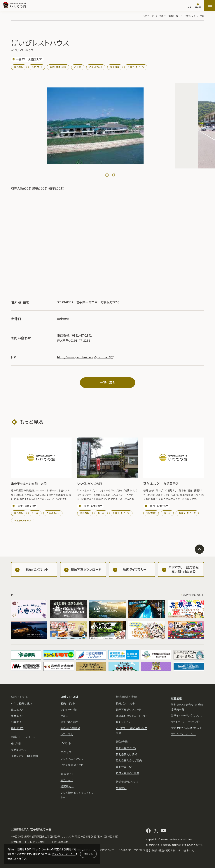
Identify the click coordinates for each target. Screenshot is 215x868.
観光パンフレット (125, 703)
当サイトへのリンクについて (187, 715)
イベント (66, 743)
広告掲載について (194, 595)
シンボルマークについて (132, 850)
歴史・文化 (37, 67)
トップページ (148, 16)
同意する (88, 854)
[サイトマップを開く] (210, 5)
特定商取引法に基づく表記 (187, 728)
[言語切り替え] (198, 6)
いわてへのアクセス (72, 759)
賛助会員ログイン (126, 748)
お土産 (78, 67)
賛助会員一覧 (124, 767)
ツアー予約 (67, 734)
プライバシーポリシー (64, 854)
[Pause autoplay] (114, 175)
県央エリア (17, 709)
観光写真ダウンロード (129, 709)
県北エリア (17, 728)
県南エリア (17, 716)
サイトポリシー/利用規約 (185, 722)
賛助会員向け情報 (127, 754)
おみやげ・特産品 (70, 728)
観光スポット (68, 703)
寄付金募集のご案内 (128, 773)
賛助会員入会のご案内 (129, 760)
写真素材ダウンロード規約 (131, 716)
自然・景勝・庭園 (58, 67)
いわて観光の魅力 (21, 703)
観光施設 (19, 67)
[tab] (103, 175)
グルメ (64, 716)
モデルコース (19, 750)
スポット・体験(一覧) (169, 16)
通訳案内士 (67, 786)
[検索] (189, 6)
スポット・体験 (70, 697)
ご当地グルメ (96, 67)
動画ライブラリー (126, 722)
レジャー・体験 (69, 709)
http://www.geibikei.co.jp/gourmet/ (86, 357)
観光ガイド (67, 780)
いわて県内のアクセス (73, 765)
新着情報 (176, 698)
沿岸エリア (17, 722)
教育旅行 (121, 788)
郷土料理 (115, 67)
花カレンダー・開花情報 (25, 756)
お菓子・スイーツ (136, 67)
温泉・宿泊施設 (69, 722)
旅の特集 (16, 743)
